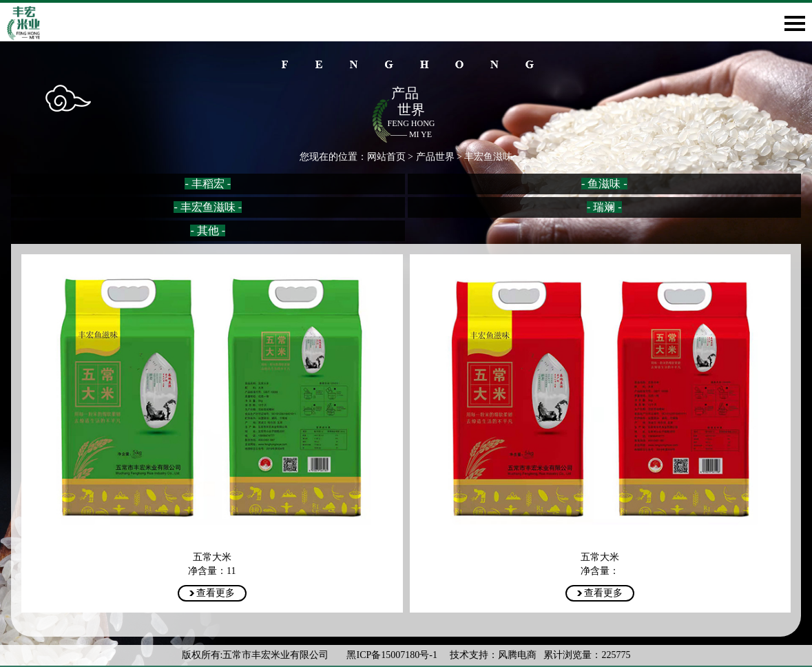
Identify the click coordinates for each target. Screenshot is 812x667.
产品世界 (435, 157)
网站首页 (386, 157)
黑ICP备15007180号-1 (393, 655)
